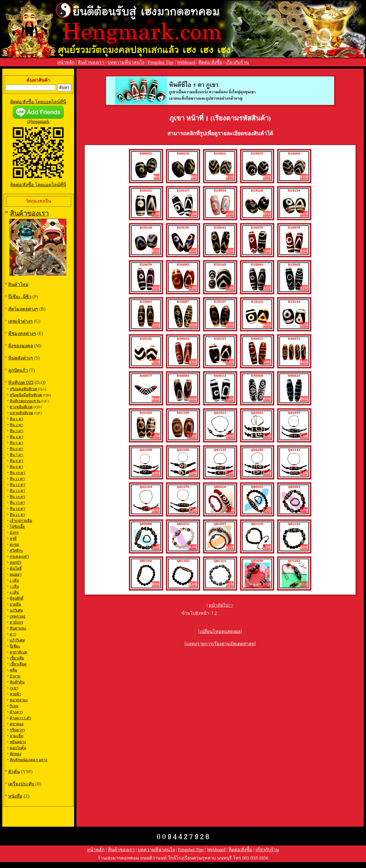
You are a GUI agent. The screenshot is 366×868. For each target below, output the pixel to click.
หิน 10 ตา (17, 473)
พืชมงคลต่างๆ (22, 333)
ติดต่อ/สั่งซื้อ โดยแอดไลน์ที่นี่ (38, 102)
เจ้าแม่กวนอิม (21, 521)
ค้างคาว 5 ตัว (20, 718)
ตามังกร (16, 622)
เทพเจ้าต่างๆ (21, 321)
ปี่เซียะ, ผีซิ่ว (20, 297)
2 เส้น (14, 580)
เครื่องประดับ (21, 784)
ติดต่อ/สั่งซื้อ (210, 62)
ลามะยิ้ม (17, 736)
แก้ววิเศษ (17, 640)
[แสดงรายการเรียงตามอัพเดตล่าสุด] (220, 644)
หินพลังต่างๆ (21, 358)
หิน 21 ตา (17, 515)
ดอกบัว (15, 562)
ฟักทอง (16, 754)
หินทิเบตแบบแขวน (25, 401)
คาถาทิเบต (19, 652)
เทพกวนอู (18, 616)
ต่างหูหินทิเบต (21, 407)
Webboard (186, 62)
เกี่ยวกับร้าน (237, 62)
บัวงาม (15, 676)
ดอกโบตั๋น (18, 748)
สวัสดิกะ (16, 551)
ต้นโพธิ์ (16, 568)
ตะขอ (14, 545)
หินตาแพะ (18, 628)
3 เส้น (14, 586)
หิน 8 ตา (16, 461)
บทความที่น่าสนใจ (126, 62)
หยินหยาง (18, 742)
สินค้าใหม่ (18, 284)
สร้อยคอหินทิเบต (24, 389)
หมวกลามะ (19, 700)
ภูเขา (14, 688)
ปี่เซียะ (15, 646)
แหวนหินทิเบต (22, 413)
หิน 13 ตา (17, 491)
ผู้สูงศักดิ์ (17, 598)
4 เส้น (14, 592)
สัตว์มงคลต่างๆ (23, 309)
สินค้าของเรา (91, 62)
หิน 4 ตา (16, 437)
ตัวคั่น (14, 772)
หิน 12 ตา (17, 485)
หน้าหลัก (66, 62)
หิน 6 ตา (16, 449)
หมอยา (16, 574)
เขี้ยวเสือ (17, 658)
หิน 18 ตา (17, 509)
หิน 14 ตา (17, 497)
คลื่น (13, 670)
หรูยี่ (13, 539)
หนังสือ (15, 796)
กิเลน (14, 706)
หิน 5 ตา (16, 443)
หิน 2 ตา (16, 425)
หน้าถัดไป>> (221, 605)
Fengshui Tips (161, 62)
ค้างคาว (16, 712)
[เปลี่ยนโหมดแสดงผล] (220, 631)
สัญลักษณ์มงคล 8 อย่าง (29, 760)
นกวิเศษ (16, 610)
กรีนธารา (17, 730)
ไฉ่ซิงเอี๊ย (17, 527)
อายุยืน (15, 604)
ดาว (13, 634)
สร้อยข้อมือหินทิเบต (26, 395)
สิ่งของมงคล (21, 346)
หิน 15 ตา (17, 503)
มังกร (14, 533)
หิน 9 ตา (16, 467)
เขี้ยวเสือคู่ (18, 664)
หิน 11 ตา (17, 479)
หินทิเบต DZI (21, 382)
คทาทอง (17, 724)
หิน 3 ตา (16, 431)
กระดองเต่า (19, 556)
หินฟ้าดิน (17, 682)
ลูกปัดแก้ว (18, 370)
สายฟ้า (15, 694)
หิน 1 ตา (16, 419)
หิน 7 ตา (16, 455)
